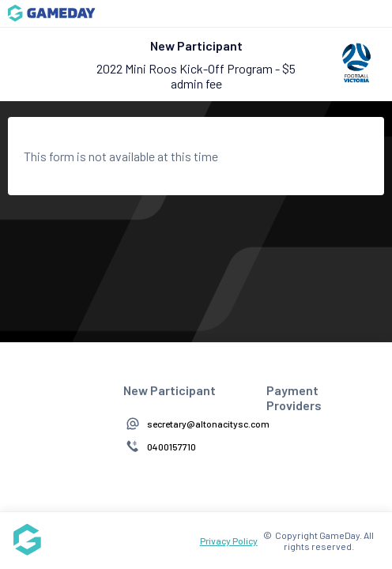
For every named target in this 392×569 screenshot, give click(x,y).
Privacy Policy (229, 541)
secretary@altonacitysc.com (208, 424)
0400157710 (171, 447)
